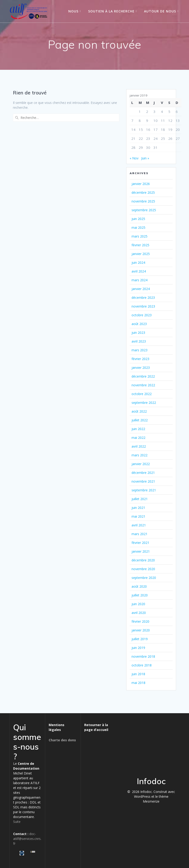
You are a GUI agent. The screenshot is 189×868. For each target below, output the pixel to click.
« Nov (134, 158)
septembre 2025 (144, 210)
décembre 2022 (143, 376)
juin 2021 (138, 508)
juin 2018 (138, 674)
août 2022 (139, 411)
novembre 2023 (143, 306)
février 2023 (140, 359)
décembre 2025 (143, 192)
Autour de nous (160, 11)
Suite (17, 822)
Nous (73, 11)
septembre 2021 (144, 490)
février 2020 (140, 621)
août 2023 (139, 324)
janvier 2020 (141, 630)
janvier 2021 (141, 551)
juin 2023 (138, 333)
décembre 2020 (143, 560)
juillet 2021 (140, 499)
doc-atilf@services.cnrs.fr (27, 839)
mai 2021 (138, 516)
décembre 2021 (143, 473)
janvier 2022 (141, 464)
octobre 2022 (142, 394)
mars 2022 (139, 455)
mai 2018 (138, 683)
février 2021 (140, 543)
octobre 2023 (142, 315)
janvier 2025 (141, 254)
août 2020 (139, 586)
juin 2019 (138, 648)
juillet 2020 (140, 595)
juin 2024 (138, 262)
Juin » (145, 158)
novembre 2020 (143, 569)
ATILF (35, 783)
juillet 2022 (140, 420)
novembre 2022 (143, 385)
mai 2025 (138, 227)
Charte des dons (62, 740)
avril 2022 (139, 446)
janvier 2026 (141, 184)
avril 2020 (139, 613)
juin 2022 (138, 429)
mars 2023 (139, 350)
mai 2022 (138, 438)
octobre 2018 (142, 665)
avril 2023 (139, 341)
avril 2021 (139, 525)
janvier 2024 (141, 289)
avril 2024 (139, 271)
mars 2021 (139, 534)
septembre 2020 (144, 578)
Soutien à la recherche (111, 11)
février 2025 (140, 245)
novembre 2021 (143, 481)
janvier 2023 (141, 368)
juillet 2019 (140, 639)
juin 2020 (138, 604)
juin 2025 (138, 219)
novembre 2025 (143, 201)
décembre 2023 (143, 298)
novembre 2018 (143, 656)
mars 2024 (139, 280)
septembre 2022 (144, 403)
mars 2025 (139, 236)
